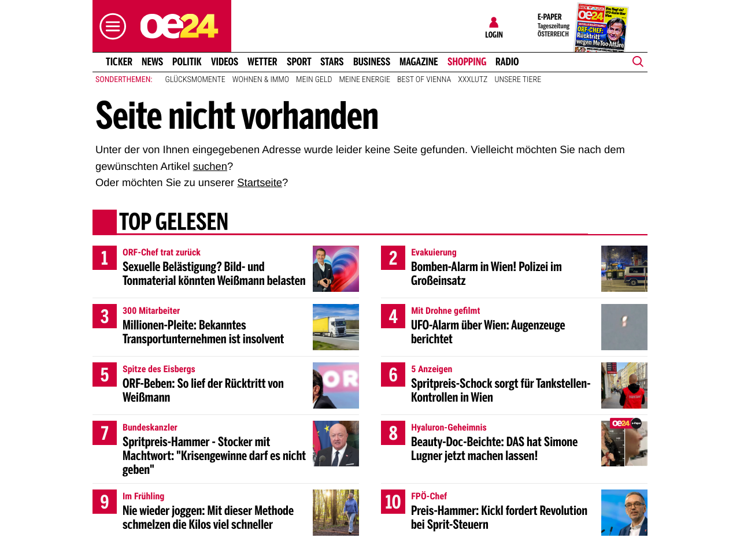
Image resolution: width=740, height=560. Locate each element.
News (152, 62)
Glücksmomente (195, 80)
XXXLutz (473, 80)
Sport (299, 62)
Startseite (260, 182)
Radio (507, 62)
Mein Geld (314, 80)
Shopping (467, 62)
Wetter (262, 62)
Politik (187, 62)
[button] (110, 26)
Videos (225, 62)
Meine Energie (365, 80)
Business (372, 62)
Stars (332, 62)
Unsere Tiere (518, 80)
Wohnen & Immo (261, 80)
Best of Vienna (424, 80)
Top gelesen (174, 224)
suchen (210, 166)
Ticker (119, 62)
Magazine (419, 62)
